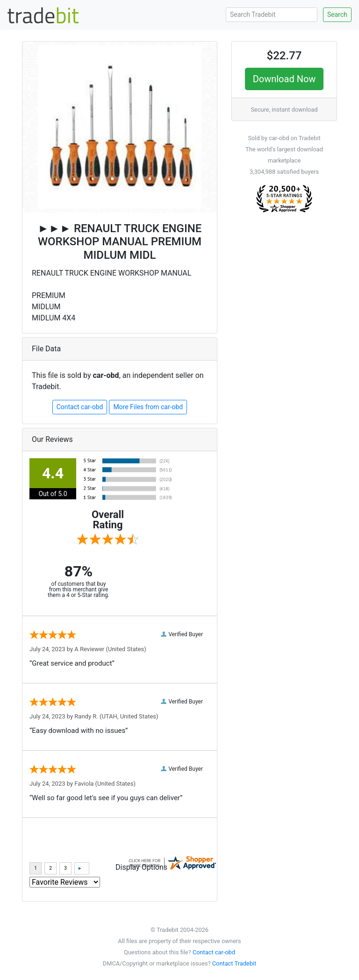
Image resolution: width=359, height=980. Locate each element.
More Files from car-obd (148, 407)
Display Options (141, 867)
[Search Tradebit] (272, 15)
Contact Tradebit (234, 963)
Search (337, 14)
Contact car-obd (80, 407)
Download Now (284, 79)
